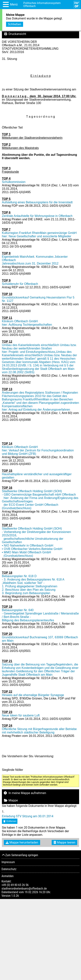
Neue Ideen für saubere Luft (21, 715)
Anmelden (7, 876)
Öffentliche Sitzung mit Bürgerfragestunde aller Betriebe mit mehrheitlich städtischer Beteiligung (39, 731)
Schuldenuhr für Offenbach (20, 284)
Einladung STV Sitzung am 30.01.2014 (28, 816)
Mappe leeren (64, 842)
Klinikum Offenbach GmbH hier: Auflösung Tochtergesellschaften (27, 323)
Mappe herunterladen (22, 842)
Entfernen (10, 821)
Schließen (15, 24)
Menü (14, 4)
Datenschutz (9, 869)
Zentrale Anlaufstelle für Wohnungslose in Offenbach (37, 216)
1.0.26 (15, 896)
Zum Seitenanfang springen (20, 855)
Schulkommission (14, 182)
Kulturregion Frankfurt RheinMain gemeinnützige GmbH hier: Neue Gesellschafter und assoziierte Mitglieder (39, 235)
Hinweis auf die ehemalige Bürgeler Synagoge (33, 695)
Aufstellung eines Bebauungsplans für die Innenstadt (37, 202)
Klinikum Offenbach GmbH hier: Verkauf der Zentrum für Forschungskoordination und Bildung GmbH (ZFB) (38, 450)
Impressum (8, 862)
